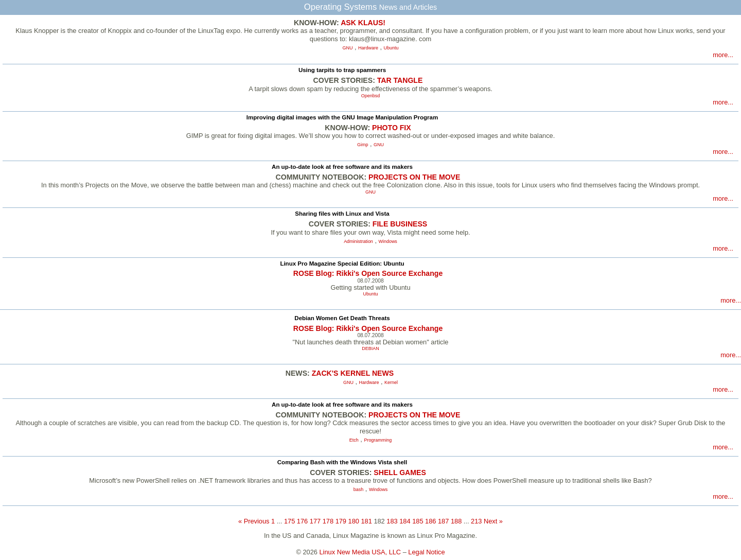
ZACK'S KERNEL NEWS (353, 373)
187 (443, 521)
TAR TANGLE (400, 80)
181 (366, 521)
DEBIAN (370, 348)
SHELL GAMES (400, 472)
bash (358, 489)
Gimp (363, 145)
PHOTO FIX (392, 128)
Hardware (368, 48)
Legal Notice (426, 552)
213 (476, 521)
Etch (354, 440)
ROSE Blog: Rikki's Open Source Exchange (368, 273)
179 (341, 521)
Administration (358, 241)
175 (289, 521)
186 (430, 521)
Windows (388, 241)
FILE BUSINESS (400, 224)
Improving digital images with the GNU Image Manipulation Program (342, 117)
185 (418, 521)
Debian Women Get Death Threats (342, 318)
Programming (378, 440)
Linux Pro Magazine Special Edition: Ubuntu (342, 264)
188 (456, 521)
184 (405, 521)
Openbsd (370, 96)
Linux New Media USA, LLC (360, 552)
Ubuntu (391, 48)
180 (354, 521)
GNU (348, 48)
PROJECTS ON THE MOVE (414, 177)
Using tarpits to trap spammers (342, 70)
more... (723, 55)
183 (392, 521)
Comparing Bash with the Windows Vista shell (342, 462)
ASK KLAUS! (363, 23)
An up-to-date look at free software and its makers (342, 167)
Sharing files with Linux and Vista (342, 214)
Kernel (391, 382)
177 (315, 521)
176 (302, 521)
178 (328, 521)
